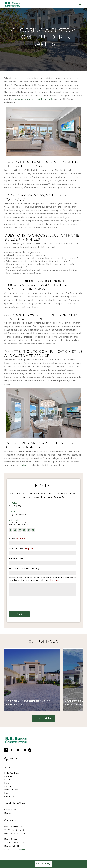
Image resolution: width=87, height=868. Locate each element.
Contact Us (9, 796)
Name (18, 539)
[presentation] (26, 603)
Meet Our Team (11, 790)
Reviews (8, 783)
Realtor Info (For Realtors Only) (24, 569)
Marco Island (10, 809)
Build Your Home (12, 773)
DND (22, 850)
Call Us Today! (43, 864)
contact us (25, 465)
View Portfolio (44, 718)
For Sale (8, 780)
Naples (7, 813)
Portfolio (8, 777)
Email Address (22, 549)
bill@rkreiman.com (18, 515)
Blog (6, 793)
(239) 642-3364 (16, 506)
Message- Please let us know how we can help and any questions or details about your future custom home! (42, 579)
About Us (8, 786)
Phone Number (16, 559)
